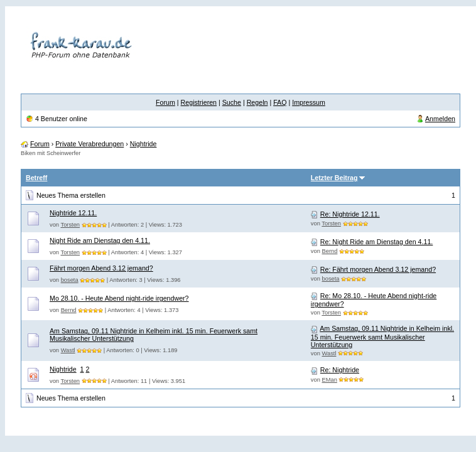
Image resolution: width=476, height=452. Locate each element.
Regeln (257, 102)
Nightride (143, 144)
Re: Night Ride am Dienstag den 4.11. (376, 242)
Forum (165, 102)
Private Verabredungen (89, 144)
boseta (70, 280)
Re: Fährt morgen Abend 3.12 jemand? (378, 269)
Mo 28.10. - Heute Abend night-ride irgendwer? (119, 298)
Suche (232, 102)
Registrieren (199, 102)
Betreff (36, 178)
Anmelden (440, 119)
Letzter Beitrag (334, 178)
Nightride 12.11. (73, 213)
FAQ (280, 102)
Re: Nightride (340, 370)
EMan (330, 380)
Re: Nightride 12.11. (350, 214)
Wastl (68, 350)
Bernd (330, 251)
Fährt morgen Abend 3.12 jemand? (101, 268)
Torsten (70, 225)
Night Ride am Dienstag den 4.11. (100, 240)
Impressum (309, 102)
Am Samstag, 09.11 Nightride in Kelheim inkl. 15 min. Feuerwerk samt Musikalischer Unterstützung (382, 336)
